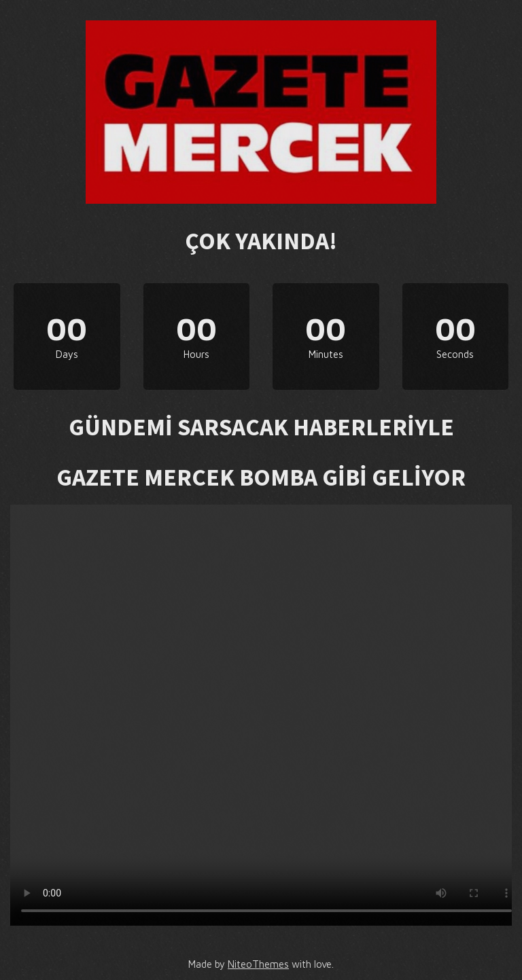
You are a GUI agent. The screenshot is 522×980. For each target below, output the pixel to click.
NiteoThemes (258, 964)
